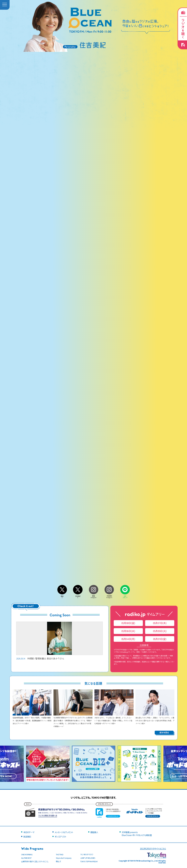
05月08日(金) (128, 623)
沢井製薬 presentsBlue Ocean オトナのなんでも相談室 (137, 834)
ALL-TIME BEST (26, 858)
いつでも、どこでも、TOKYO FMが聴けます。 (94, 797)
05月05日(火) (160, 631)
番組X (62, 596)
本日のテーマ (29, 832)
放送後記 (27, 836)
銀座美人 (94, 832)
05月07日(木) (160, 623)
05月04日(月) (128, 639)
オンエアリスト (60, 836)
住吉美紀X (78, 596)
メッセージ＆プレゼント (64, 832)
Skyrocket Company (64, 858)
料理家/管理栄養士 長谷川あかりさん (59, 641)
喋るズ (58, 861)
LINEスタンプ (125, 596)
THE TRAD (60, 854)
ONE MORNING (27, 854)
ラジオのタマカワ (87, 854)
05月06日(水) (128, 631)
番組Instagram (94, 596)
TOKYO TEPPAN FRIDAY (89, 861)
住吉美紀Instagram (109, 596)
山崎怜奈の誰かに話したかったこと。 (35, 861)
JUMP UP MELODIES (88, 858)
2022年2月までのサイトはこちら (153, 849)
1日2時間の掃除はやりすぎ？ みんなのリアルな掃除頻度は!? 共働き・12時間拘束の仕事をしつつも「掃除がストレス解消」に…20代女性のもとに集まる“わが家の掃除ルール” (73, 720)
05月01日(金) (160, 639)
